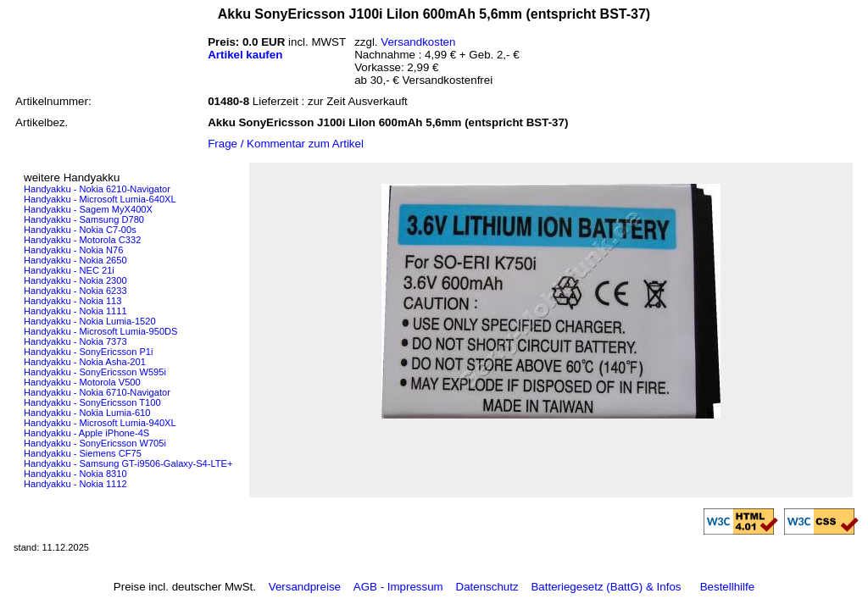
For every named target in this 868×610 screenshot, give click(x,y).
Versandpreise (305, 587)
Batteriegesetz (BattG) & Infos (606, 587)
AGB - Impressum (398, 587)
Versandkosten (418, 42)
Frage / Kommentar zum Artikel (286, 144)
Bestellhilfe (727, 587)
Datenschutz (487, 587)
